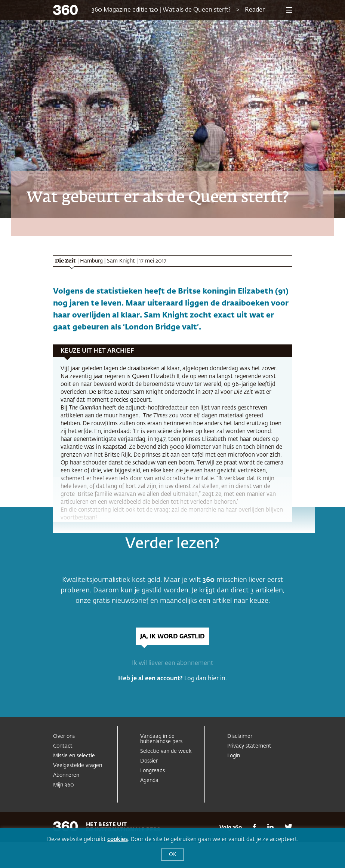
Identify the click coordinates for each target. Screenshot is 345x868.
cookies (118, 839)
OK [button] (172, 855)
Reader (255, 10)
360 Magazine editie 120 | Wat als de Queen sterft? (161, 10)
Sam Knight (121, 261)
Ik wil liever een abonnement (172, 663)
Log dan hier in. (206, 679)
